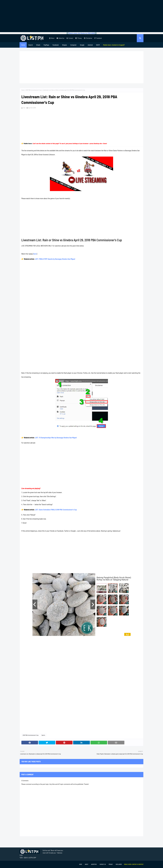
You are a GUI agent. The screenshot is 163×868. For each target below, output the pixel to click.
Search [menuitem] (31, 45)
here (35, 254)
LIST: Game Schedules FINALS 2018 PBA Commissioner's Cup (56, 510)
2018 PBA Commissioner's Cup (34, 90)
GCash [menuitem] (38, 45)
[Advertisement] (81, 16)
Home (23, 90)
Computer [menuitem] (73, 45)
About (52, 38)
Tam (24, 108)
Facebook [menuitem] (56, 45)
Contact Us (103, 864)
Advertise (60, 38)
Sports (43, 735)
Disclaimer (88, 38)
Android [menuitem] (90, 45)
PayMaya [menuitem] (46, 45)
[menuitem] (114, 45)
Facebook (98, 38)
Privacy (79, 38)
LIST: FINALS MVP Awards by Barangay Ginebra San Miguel (55, 259)
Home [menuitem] (23, 45)
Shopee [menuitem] (64, 45)
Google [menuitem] (82, 45)
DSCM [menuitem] (98, 45)
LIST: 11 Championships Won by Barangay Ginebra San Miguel (56, 438)
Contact (70, 38)
